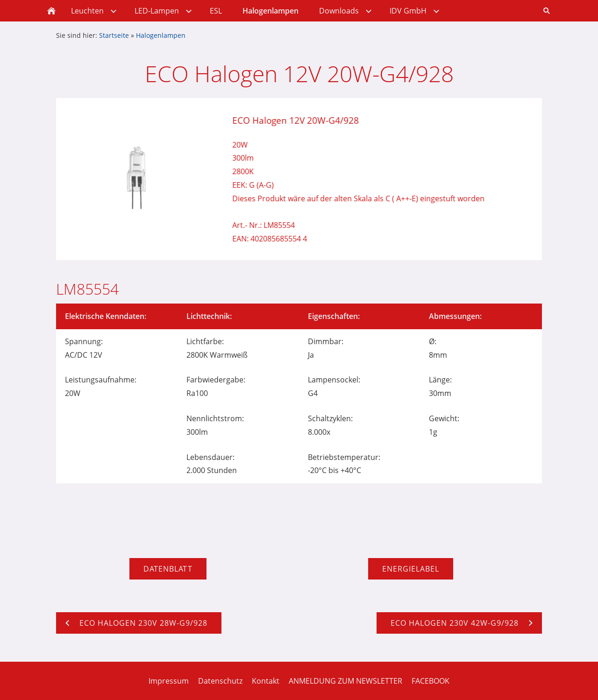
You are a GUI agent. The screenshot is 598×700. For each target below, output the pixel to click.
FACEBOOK (431, 681)
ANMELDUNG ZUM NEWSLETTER (345, 681)
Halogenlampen (161, 35)
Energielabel (411, 569)
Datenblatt (168, 569)
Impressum (169, 681)
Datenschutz (220, 681)
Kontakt (266, 681)
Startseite (114, 35)
